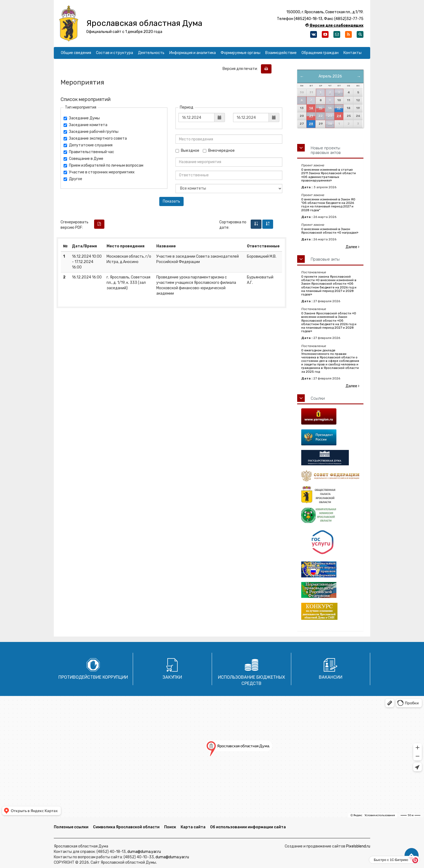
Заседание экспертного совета (95, 138)
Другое (73, 179)
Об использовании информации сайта (248, 827)
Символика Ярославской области (126, 827)
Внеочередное (219, 151)
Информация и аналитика (193, 53)
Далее (352, 247)
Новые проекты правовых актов (326, 150)
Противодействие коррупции (93, 677)
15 (321, 108)
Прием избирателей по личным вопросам (103, 165)
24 (339, 116)
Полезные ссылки (71, 827)
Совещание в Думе (83, 159)
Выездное (187, 151)
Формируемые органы (241, 53)
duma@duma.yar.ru (144, 852)
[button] (412, 855)
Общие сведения (76, 53)
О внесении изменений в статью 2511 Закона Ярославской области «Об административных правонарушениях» (329, 175)
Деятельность (151, 53)
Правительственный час (89, 152)
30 (330, 124)
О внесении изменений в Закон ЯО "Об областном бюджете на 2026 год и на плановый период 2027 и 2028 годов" (328, 205)
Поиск (170, 827)
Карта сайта (193, 827)
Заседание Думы (82, 118)
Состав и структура (115, 53)
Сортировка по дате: (233, 225)
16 (330, 108)
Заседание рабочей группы (91, 132)
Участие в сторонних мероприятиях (99, 172)
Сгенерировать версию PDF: (74, 225)
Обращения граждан (320, 53)
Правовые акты (325, 259)
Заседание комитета (85, 125)
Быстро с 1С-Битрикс (391, 860)
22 (320, 116)
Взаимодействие (281, 53)
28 (311, 124)
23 (330, 116)
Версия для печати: (241, 69)
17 (339, 108)
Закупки (172, 677)
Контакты (352, 53)
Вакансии (331, 677)
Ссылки (318, 398)
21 (311, 116)
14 (311, 108)
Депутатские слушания (88, 145)
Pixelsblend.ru (358, 846)
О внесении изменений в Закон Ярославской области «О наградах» (330, 231)
